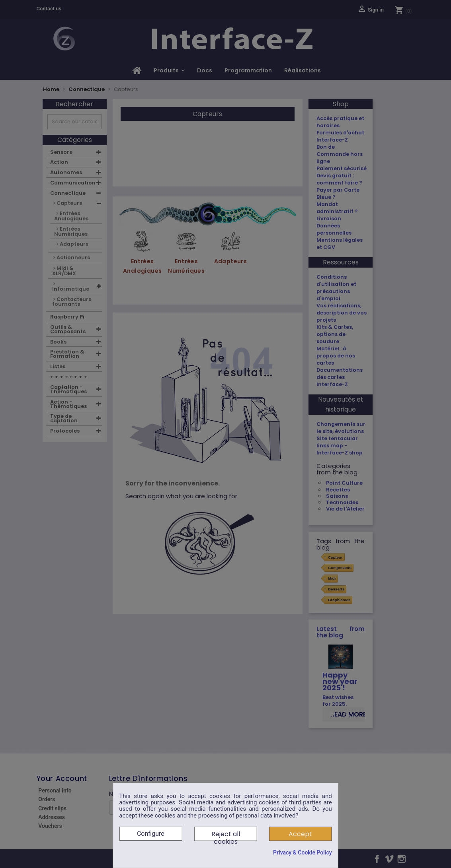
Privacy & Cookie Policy (303, 852)
